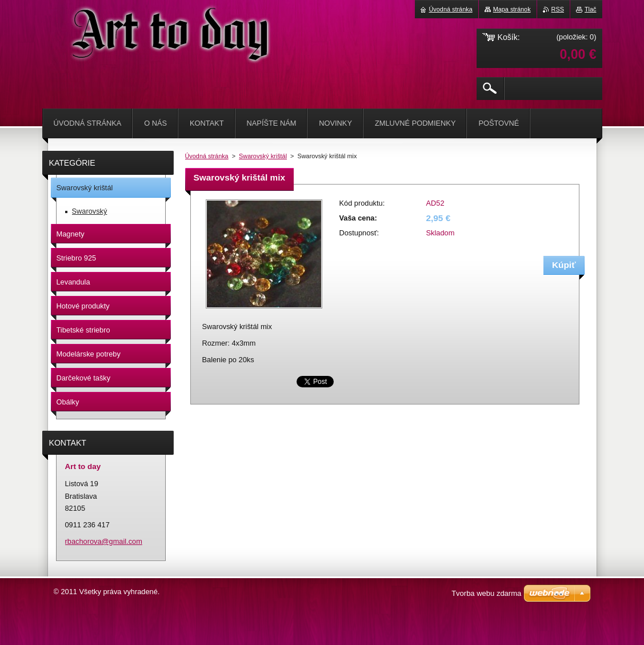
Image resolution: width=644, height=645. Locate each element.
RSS (558, 9)
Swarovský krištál (263, 156)
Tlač (591, 9)
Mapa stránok (512, 9)
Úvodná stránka (207, 156)
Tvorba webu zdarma (486, 593)
